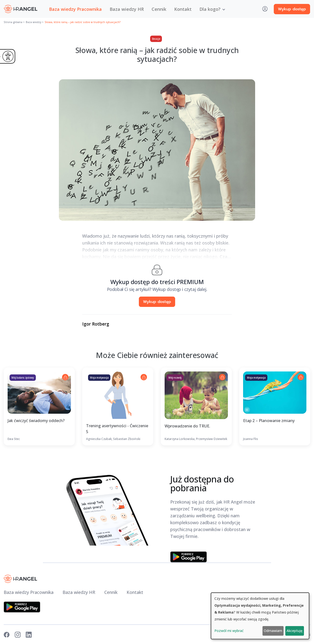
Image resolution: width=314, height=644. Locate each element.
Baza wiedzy (33, 22)
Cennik (159, 9)
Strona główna (13, 22)
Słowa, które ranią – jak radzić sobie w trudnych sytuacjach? (83, 22)
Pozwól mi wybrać (229, 631)
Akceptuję (294, 631)
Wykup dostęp (292, 9)
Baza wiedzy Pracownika (75, 9)
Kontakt (183, 9)
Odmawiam (273, 631)
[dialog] (260, 616)
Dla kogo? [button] (210, 9)
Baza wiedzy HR (127, 9)
